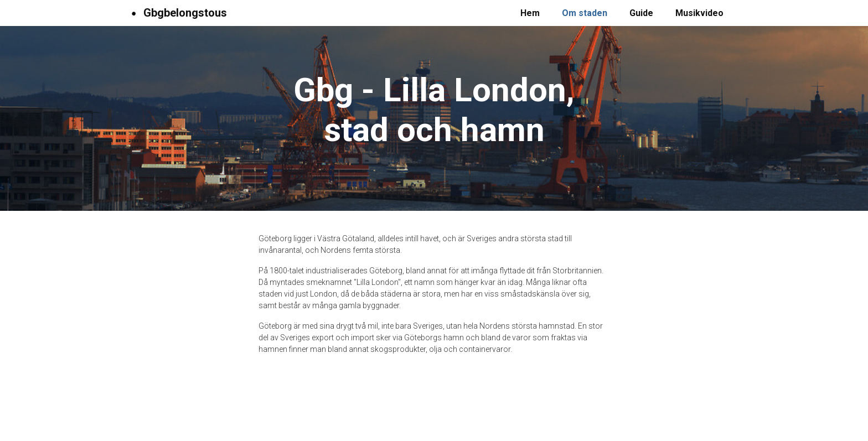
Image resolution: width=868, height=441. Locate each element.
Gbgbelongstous (177, 13)
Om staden (585, 13)
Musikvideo (699, 13)
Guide (641, 13)
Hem (530, 13)
